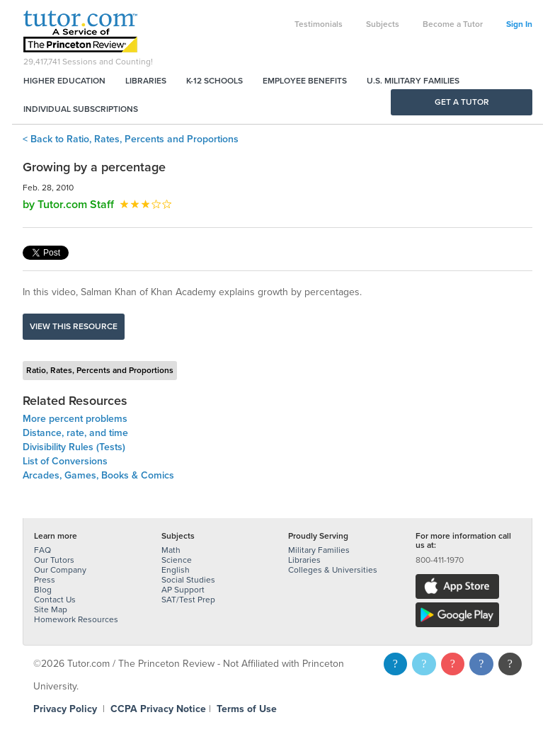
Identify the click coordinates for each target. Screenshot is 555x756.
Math (171, 550)
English (176, 570)
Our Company (60, 570)
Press (45, 580)
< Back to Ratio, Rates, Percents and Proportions (131, 139)
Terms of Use (247, 709)
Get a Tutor (462, 102)
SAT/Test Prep (188, 600)
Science (177, 560)
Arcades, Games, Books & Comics (98, 475)
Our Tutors (54, 560)
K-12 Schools (214, 81)
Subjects (383, 24)
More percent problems (75, 419)
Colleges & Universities (333, 570)
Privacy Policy (65, 709)
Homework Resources (76, 619)
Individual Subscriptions (81, 109)
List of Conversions (65, 461)
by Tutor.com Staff (68, 205)
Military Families (319, 550)
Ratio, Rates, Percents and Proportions (100, 370)
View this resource (74, 326)
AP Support (183, 590)
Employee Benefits (305, 81)
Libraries (146, 81)
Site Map (51, 609)
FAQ (42, 550)
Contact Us (55, 600)
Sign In (519, 24)
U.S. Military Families (413, 81)
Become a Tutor (453, 24)
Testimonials (319, 24)
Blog (43, 590)
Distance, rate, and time (75, 433)
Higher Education (64, 81)
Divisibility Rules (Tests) (74, 447)
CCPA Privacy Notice (158, 709)
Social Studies (188, 580)
